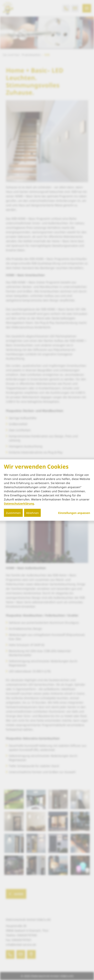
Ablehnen (32, 513)
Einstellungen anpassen (74, 513)
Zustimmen (13, 513)
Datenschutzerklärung (19, 503)
